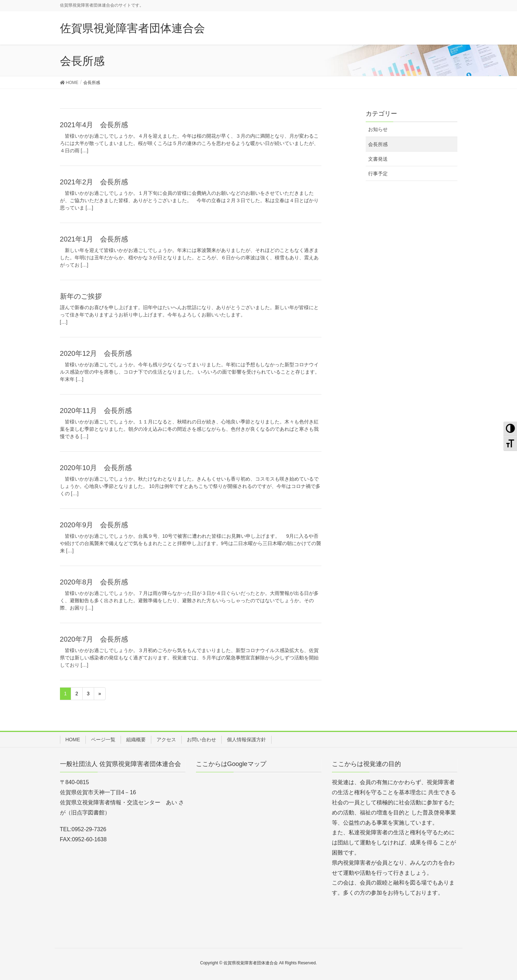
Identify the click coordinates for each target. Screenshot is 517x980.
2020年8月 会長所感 (94, 582)
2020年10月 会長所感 (96, 468)
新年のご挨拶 (81, 296)
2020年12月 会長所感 (96, 353)
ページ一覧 (103, 740)
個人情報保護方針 (246, 740)
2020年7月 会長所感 (94, 639)
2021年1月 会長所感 (94, 239)
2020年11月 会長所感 (96, 411)
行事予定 (378, 174)
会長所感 (378, 144)
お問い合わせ (202, 740)
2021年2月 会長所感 (94, 182)
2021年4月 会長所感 (94, 125)
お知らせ (378, 129)
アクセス (166, 740)
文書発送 (378, 159)
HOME (73, 740)
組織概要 (136, 740)
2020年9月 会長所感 (94, 525)
